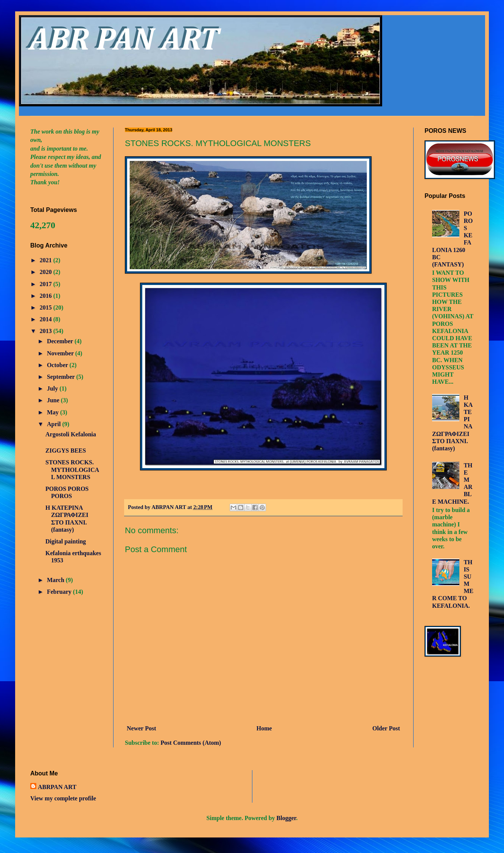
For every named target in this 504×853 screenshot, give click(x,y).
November (61, 353)
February (60, 592)
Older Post (386, 728)
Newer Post (141, 728)
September (61, 377)
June (54, 400)
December (61, 341)
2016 (47, 296)
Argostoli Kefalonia (71, 434)
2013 (47, 331)
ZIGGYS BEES (66, 451)
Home (264, 728)
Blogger (286, 818)
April (54, 424)
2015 (47, 307)
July (53, 388)
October (58, 365)
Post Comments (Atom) (191, 743)
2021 (47, 260)
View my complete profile (63, 798)
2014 (47, 319)
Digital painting (66, 541)
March (56, 580)
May (54, 412)
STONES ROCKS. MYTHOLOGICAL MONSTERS (72, 469)
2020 (47, 272)
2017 (47, 284)
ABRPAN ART (57, 787)
